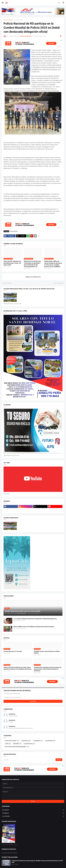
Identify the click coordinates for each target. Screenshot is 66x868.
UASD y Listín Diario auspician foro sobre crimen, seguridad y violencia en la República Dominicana (17, 668)
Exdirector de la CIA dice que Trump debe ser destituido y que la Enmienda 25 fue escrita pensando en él (32, 264)
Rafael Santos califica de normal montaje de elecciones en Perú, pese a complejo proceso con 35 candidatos (53, 264)
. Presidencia (38, 741)
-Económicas (26, 741)
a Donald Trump (29, 744)
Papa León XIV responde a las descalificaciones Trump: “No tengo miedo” (12, 263)
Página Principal (8, 20)
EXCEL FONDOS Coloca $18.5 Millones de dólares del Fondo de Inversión (34, 627)
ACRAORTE (17, 744)
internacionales (18, 20)
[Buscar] (30, 760)
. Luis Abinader (50, 741)
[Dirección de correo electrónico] (33, 697)
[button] (2, 3)
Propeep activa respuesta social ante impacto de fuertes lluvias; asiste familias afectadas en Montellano (48, 669)
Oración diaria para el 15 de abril (13, 651)
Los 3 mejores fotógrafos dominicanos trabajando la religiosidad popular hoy (35, 619)
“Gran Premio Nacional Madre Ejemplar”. (17, 747)
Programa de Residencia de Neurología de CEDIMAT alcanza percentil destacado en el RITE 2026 (37, 862)
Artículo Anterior (7, 283)
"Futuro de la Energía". (12, 741)
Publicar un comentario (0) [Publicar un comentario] (33, 277)
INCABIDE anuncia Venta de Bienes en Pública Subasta (47, 652)
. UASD (8, 744)
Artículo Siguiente (58, 283)
